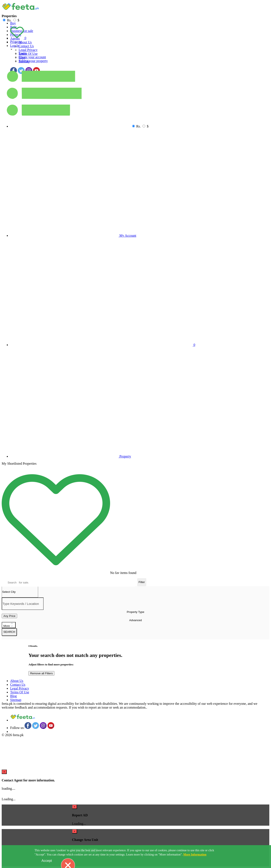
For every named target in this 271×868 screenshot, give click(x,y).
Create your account (32, 57)
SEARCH (9, 632)
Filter (142, 582)
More (9, 625)
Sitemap (16, 700)
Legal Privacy (28, 50)
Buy (13, 23)
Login (23, 53)
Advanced (135, 620)
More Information (195, 855)
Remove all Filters (41, 673)
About (25, 42)
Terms (28, 54)
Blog (13, 696)
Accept (47, 861)
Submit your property (33, 61)
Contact (26, 46)
